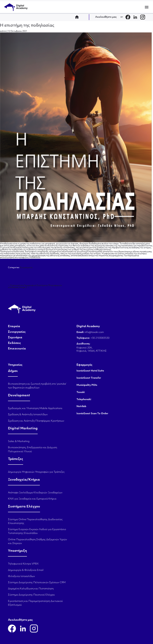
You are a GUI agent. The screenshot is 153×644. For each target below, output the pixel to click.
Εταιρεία (14, 327)
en (122, 17)
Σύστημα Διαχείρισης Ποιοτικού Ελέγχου (31, 595)
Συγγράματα (26, 268)
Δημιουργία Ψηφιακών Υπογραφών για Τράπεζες (36, 472)
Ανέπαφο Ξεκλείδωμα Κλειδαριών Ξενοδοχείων (35, 493)
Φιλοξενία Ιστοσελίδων (21, 576)
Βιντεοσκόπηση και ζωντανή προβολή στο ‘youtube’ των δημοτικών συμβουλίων (37, 386)
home (78, 17)
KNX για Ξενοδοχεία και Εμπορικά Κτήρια (32, 499)
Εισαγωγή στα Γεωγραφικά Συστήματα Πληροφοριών (35, 286)
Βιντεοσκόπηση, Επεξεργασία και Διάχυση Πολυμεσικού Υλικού (32, 450)
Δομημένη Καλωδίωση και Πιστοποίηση (31, 589)
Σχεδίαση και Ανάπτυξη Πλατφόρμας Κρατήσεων (36, 421)
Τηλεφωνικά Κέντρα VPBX (23, 564)
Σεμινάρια (15, 338)
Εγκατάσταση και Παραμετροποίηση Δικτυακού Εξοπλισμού (35, 603)
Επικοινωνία (17, 349)
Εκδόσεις (14, 343)
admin (3, 31)
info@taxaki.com (94, 332)
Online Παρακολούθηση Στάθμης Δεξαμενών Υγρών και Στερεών (37, 542)
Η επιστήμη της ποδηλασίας (27, 26)
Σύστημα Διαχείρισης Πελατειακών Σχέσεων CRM (37, 583)
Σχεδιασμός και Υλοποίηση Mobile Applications (35, 408)
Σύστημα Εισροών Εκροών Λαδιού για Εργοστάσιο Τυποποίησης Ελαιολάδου (37, 531)
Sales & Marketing (19, 441)
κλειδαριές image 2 (19, 288)
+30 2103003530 (100, 338)
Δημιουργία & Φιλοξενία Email (26, 570)
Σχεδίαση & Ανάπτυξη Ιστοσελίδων (28, 415)
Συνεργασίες (17, 332)
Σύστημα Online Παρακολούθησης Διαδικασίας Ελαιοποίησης (35, 521)
